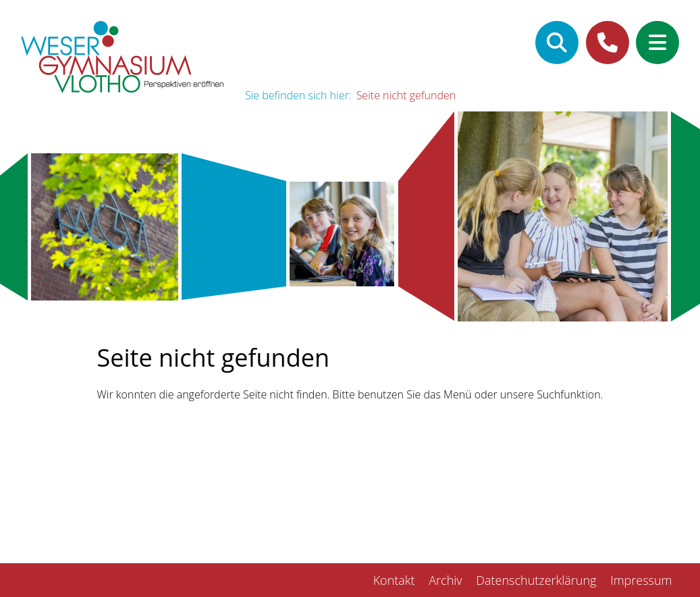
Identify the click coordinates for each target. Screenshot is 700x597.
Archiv (445, 580)
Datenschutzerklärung (536, 580)
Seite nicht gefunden (406, 95)
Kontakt (394, 580)
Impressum (641, 580)
